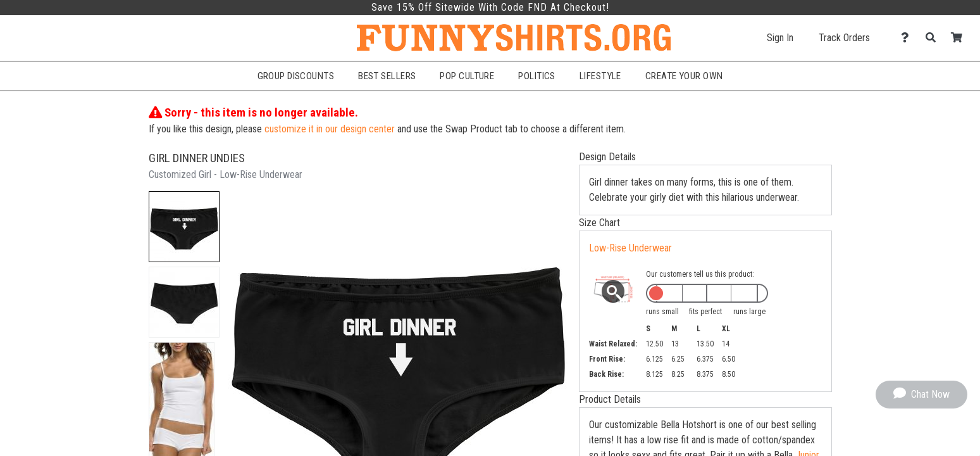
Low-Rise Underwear (630, 248)
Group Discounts (296, 76)
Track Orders (844, 38)
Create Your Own (684, 76)
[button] (184, 227)
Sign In (780, 38)
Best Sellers (387, 76)
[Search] (934, 38)
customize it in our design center (330, 129)
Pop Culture (467, 76)
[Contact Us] (908, 38)
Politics (537, 76)
